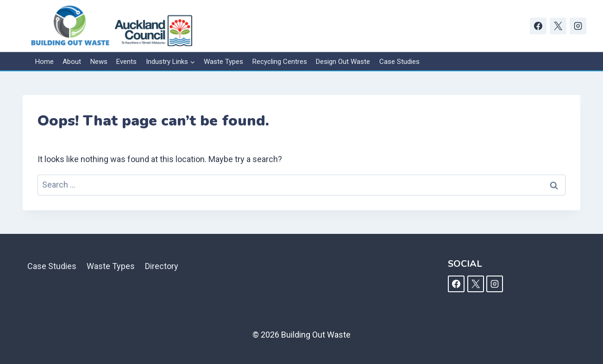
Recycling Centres (280, 62)
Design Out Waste (343, 62)
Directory (162, 266)
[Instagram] (578, 26)
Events (126, 62)
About (72, 62)
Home (44, 62)
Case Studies (399, 62)
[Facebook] (538, 26)
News (99, 62)
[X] (558, 26)
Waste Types (223, 62)
